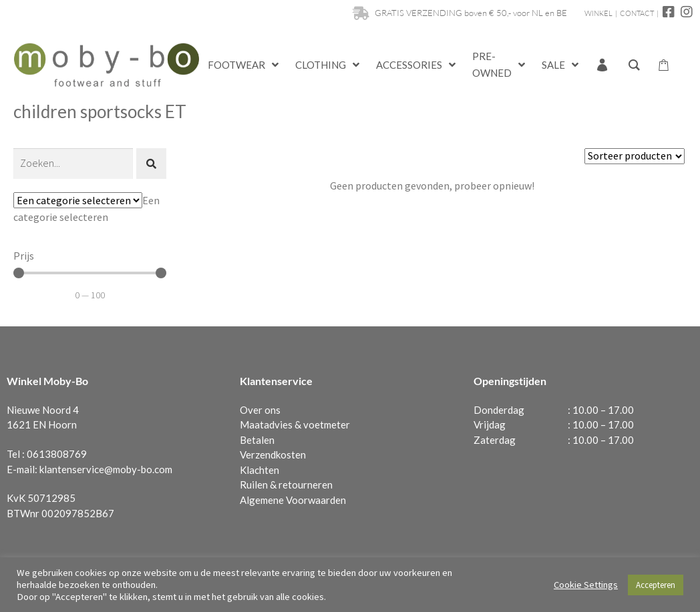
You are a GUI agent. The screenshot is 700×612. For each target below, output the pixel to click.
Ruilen (254, 485)
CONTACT (637, 13)
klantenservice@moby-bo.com (106, 469)
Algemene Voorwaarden (293, 500)
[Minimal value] (90, 273)
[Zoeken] (73, 164)
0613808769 (57, 454)
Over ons (260, 410)
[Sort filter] (635, 156)
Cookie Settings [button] (586, 585)
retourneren (306, 485)
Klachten (259, 470)
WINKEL (598, 13)
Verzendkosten (273, 454)
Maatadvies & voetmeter (295, 424)
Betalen (257, 440)
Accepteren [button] (656, 585)
